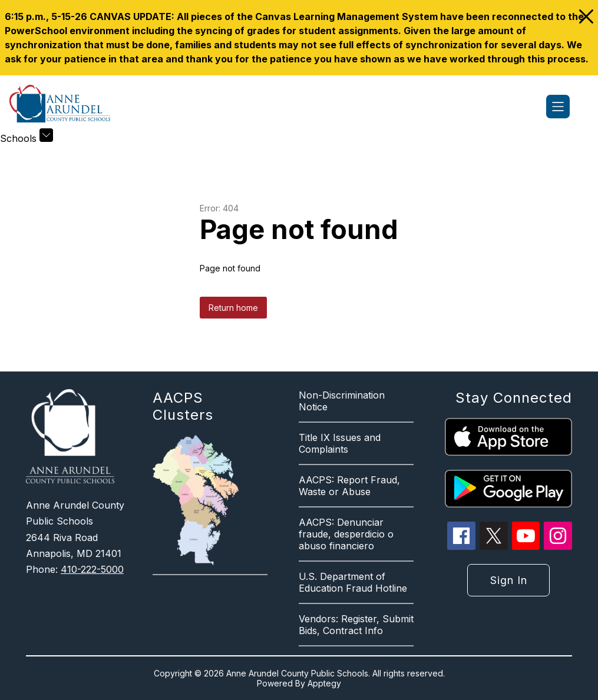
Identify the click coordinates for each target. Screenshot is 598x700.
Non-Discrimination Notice (342, 401)
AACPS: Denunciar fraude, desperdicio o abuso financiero (346, 534)
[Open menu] (558, 107)
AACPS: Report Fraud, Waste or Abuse (349, 486)
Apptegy (324, 683)
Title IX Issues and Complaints (340, 443)
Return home (233, 308)
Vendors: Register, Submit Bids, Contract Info (356, 625)
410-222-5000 (92, 569)
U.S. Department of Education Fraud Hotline (353, 582)
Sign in (509, 580)
